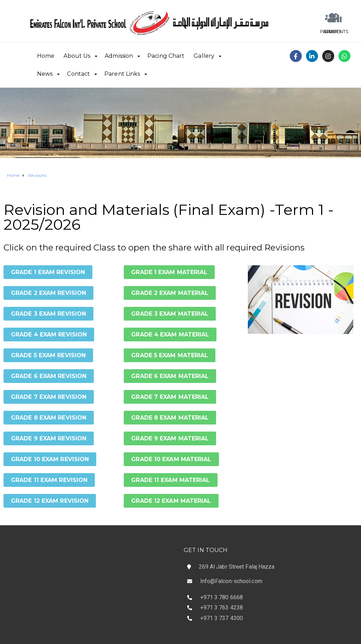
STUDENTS (336, 31)
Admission (119, 56)
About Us (77, 56)
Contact (78, 74)
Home (46, 56)
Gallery (204, 56)
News (45, 74)
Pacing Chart (166, 56)
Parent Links (122, 74)
